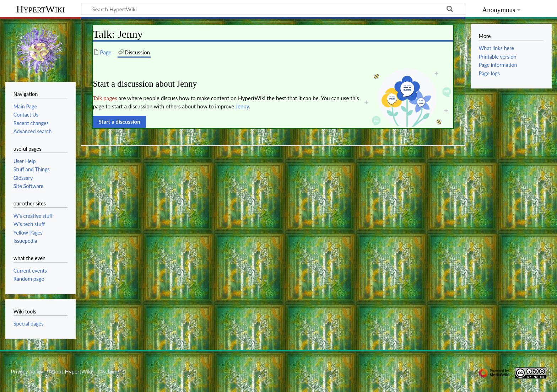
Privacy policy (27, 371)
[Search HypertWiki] (273, 9)
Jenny (242, 106)
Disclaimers (111, 371)
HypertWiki (41, 9)
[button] (119, 122)
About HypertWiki (70, 371)
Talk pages (105, 98)
